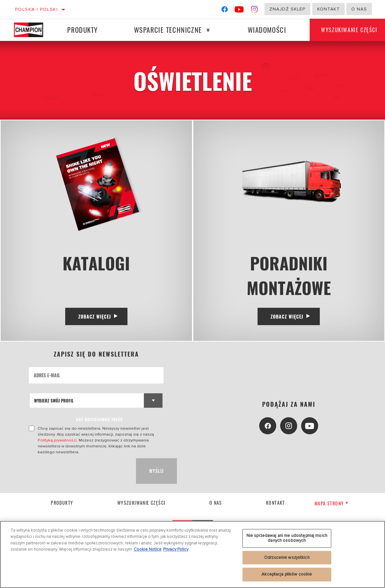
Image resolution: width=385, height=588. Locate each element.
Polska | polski (36, 9)
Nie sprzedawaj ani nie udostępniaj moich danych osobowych (287, 538)
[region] (192, 554)
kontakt (276, 505)
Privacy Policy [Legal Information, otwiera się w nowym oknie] (176, 549)
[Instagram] (254, 11)
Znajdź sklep (287, 9)
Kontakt (328, 9)
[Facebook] (225, 11)
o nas (359, 9)
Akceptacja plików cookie (287, 574)
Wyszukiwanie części (141, 505)
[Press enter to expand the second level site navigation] (207, 30)
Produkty (82, 30)
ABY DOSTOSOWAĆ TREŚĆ (99, 422)
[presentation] (79, 474)
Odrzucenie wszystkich (287, 558)
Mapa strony (332, 506)
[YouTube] (239, 11)
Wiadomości (265, 30)
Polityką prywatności (57, 443)
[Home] (31, 30)
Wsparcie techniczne (167, 30)
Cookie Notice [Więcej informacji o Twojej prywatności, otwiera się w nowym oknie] (148, 549)
